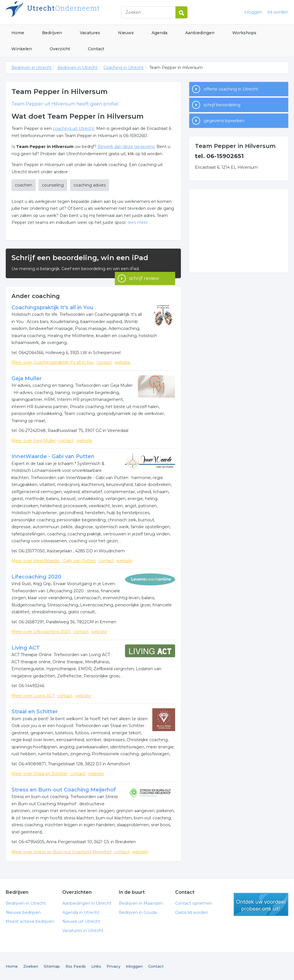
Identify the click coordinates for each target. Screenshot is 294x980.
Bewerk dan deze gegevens (126, 147)
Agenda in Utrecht (81, 912)
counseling (53, 185)
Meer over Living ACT (33, 696)
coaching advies (90, 185)
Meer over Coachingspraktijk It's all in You (53, 362)
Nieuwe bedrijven (23, 912)
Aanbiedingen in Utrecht (87, 903)
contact (104, 362)
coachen (24, 185)
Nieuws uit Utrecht (81, 921)
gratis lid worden (261, 904)
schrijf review (144, 270)
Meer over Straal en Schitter (39, 774)
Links (96, 966)
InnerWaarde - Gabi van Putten (53, 456)
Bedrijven (52, 33)
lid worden (278, 12)
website (122, 362)
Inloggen (134, 966)
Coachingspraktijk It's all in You (52, 308)
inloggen (253, 12)
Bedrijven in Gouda (138, 912)
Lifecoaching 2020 (36, 577)
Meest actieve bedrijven (30, 921)
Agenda (159, 33)
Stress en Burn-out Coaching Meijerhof (64, 790)
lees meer (138, 222)
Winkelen (22, 49)
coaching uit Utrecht (73, 128)
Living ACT (26, 648)
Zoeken (31, 966)
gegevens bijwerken (224, 121)
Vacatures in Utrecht (83, 931)
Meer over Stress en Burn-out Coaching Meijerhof (61, 852)
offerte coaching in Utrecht (231, 89)
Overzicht (60, 49)
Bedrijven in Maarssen (141, 903)
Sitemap (52, 966)
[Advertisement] (239, 231)
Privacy (113, 966)
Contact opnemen (194, 903)
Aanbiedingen (200, 33)
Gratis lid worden (192, 912)
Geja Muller (27, 378)
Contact (96, 49)
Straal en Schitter (35, 712)
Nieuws (126, 33)
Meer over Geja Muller (34, 441)
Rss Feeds (76, 966)
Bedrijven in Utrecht (78, 12)
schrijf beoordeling (222, 105)
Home (18, 33)
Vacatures (90, 33)
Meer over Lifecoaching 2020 (41, 632)
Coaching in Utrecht (123, 68)
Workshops (244, 33)
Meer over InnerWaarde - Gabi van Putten (54, 561)
